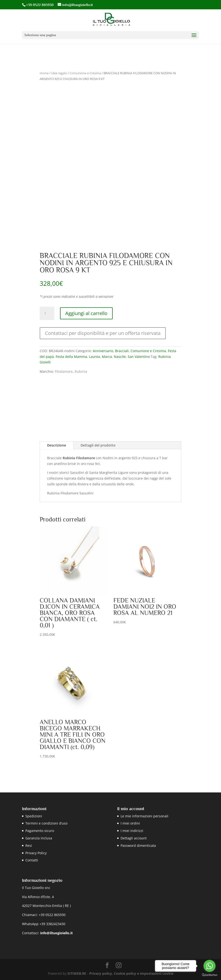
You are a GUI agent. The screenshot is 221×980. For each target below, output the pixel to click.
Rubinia (81, 371)
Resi (29, 845)
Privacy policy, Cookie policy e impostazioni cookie (131, 973)
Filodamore (64, 371)
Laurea (94, 357)
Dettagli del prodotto (98, 445)
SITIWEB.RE (77, 973)
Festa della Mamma (71, 357)
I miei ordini (130, 823)
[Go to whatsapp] (210, 966)
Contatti (32, 860)
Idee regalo (59, 73)
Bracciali (122, 351)
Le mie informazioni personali (144, 816)
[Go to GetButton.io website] (210, 975)
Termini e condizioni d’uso (46, 823)
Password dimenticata (138, 845)
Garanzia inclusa (39, 838)
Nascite (120, 357)
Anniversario (103, 351)
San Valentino (139, 357)
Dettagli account (134, 838)
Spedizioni (34, 816)
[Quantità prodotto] (47, 313)
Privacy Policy (36, 853)
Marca (107, 357)
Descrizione (57, 445)
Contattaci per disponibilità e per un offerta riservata (103, 333)
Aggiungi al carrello (86, 313)
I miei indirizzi (132, 831)
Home (44, 73)
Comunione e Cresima (85, 73)
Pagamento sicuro (40, 831)
